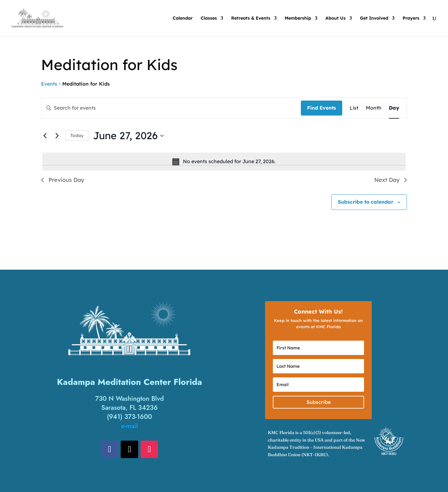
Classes (209, 18)
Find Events (322, 108)
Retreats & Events (251, 18)
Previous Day (63, 180)
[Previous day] (45, 136)
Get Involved (374, 18)
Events (49, 84)
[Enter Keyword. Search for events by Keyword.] (171, 108)
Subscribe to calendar (366, 202)
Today (77, 135)
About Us (336, 18)
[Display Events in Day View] (394, 108)
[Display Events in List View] (354, 108)
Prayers (411, 18)
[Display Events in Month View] (374, 108)
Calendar (183, 18)
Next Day (391, 180)
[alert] (224, 162)
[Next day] (57, 136)
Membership (298, 18)
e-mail (129, 426)
